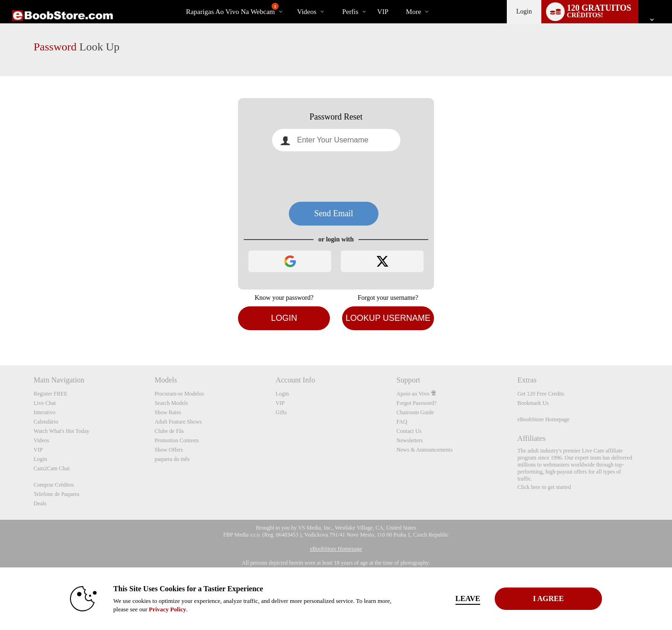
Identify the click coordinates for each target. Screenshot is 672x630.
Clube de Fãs (169, 431)
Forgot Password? (417, 403)
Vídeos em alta (289, 0)
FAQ (402, 422)
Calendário (46, 422)
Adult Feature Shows (178, 422)
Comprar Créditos (54, 485)
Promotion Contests (177, 440)
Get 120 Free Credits (541, 394)
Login (524, 11)
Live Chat (45, 403)
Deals (40, 503)
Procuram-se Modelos (179, 394)
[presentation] (336, 177)
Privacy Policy (166, 609)
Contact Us (409, 431)
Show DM (0, 330)
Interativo (45, 412)
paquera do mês (172, 459)
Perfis (350, 12)
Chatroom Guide (415, 412)
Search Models (171, 403)
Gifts (281, 412)
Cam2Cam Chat (52, 468)
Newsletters (410, 440)
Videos (307, 12)
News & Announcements (425, 450)
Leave (466, 598)
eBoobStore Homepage (544, 419)
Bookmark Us (533, 403)
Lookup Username (388, 318)
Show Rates (168, 412)
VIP (383, 12)
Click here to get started (544, 487)
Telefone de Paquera (56, 494)
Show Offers (169, 450)
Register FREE (50, 394)
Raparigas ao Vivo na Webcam (232, 9)
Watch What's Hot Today (62, 431)
